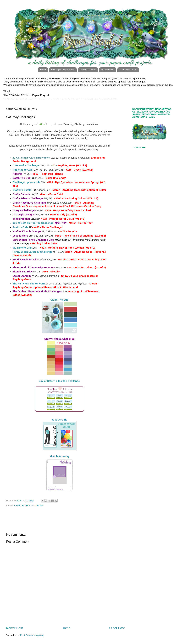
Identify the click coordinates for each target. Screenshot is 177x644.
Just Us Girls (20, 227)
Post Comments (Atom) (32, 635)
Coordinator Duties (128, 70)
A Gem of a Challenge (26, 165)
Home (43, 70)
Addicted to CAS (23, 170)
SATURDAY (37, 505)
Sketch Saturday (59, 456)
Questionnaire (108, 70)
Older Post (117, 628)
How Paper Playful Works (63, 70)
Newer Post (14, 628)
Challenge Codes (88, 70)
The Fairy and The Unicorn (29, 284)
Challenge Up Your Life (26, 182)
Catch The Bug (59, 300)
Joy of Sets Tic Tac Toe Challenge (33, 223)
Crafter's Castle (22, 190)
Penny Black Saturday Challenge (32, 252)
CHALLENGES (22, 505)
